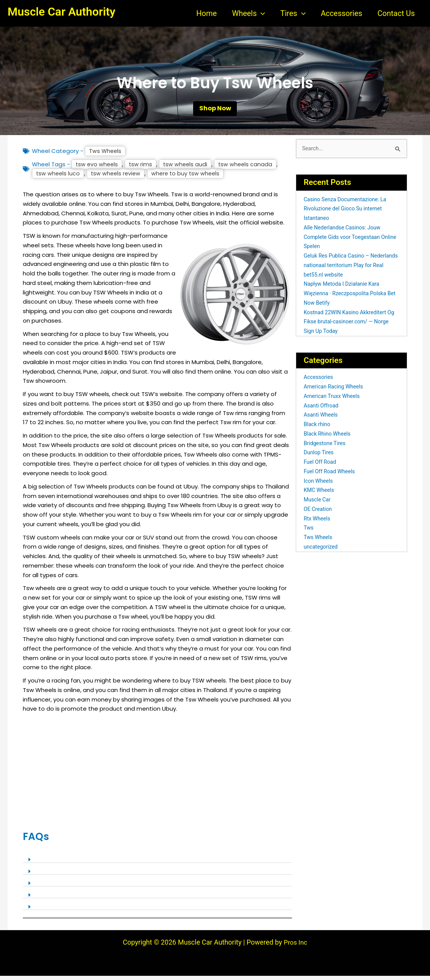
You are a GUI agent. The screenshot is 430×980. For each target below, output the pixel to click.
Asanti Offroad (322, 410)
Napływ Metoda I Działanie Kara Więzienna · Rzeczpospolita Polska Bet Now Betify (348, 298)
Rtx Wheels (318, 523)
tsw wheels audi (188, 168)
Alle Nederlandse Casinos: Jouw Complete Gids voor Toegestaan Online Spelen (345, 242)
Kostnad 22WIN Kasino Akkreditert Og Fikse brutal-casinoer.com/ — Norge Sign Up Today (347, 326)
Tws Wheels (106, 155)
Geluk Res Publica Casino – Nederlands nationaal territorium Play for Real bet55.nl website (351, 270)
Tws (309, 533)
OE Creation (319, 514)
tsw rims (142, 168)
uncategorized (322, 552)
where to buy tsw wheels (190, 178)
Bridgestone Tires (326, 448)
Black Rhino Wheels (329, 439)
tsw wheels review (118, 178)
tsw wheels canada (249, 168)
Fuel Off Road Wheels (331, 476)
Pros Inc (295, 946)
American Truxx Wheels (334, 401)
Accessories (319, 382)
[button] (261, 13)
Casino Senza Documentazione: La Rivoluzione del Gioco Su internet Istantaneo (348, 213)
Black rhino (318, 429)
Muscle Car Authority (61, 12)
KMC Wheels (320, 495)
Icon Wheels (319, 485)
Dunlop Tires (320, 457)
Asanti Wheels (322, 420)
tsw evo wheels (98, 168)
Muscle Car (318, 504)
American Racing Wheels (335, 391)
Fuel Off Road (321, 467)
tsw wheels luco (59, 178)
